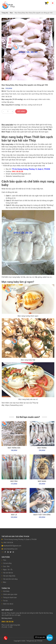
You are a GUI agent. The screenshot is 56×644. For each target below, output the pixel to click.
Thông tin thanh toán (10, 598)
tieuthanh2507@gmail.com (21, 174)
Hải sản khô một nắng (10, 579)
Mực (11, 13)
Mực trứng (42, 448)
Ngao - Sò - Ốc (8, 570)
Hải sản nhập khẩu (9, 576)
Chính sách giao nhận (10, 594)
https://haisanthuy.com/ (14, 405)
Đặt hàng (21, 111)
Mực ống (14, 481)
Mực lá (14, 515)
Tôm (5, 560)
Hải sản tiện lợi (8, 573)
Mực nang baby (7, 125)
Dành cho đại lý (8, 604)
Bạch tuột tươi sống (42, 515)
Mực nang (42, 481)
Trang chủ (5, 13)
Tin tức (5, 601)
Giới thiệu (6, 591)
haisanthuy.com (19, 176)
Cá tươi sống (7, 563)
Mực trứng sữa (14, 448)
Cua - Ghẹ (6, 566)
